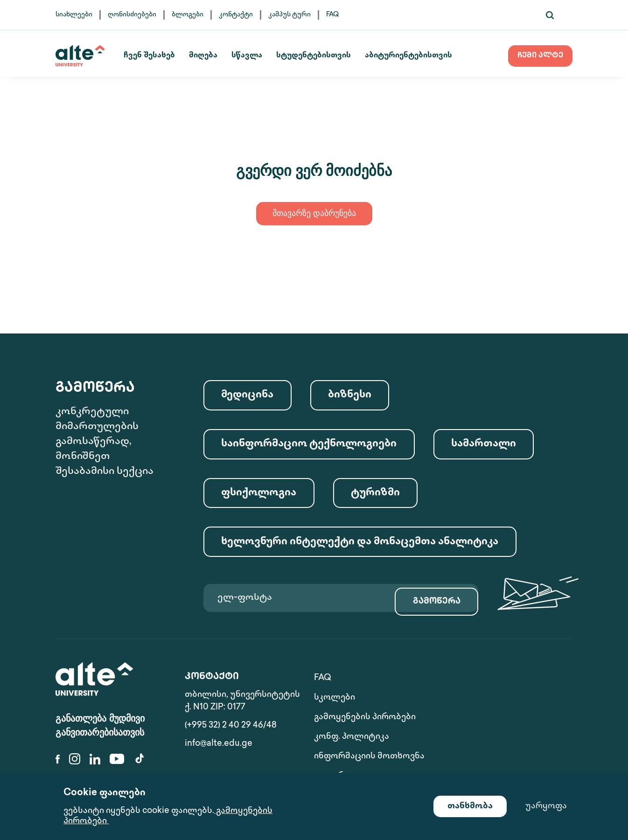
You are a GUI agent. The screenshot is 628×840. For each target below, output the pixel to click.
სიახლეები (74, 15)
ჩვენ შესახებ (158, 56)
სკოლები (464, 695)
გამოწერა (430, 615)
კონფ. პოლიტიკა (481, 715)
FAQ (332, 15)
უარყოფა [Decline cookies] (546, 806)
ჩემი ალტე (540, 56)
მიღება (212, 56)
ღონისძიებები (132, 15)
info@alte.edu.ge (219, 761)
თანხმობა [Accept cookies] (470, 806)
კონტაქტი (236, 15)
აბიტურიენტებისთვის (417, 56)
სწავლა (256, 56)
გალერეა (463, 747)
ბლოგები (188, 15)
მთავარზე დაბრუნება (314, 214)
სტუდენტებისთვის (322, 56)
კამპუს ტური (290, 15)
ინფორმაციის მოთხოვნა (345, 741)
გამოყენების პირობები (365, 715)
